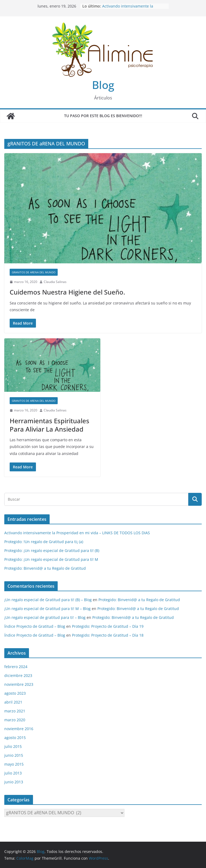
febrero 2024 (16, 667)
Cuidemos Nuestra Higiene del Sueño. (67, 292)
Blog (103, 85)
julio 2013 (13, 773)
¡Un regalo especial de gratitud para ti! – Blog (45, 617)
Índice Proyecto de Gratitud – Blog (35, 626)
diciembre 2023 (18, 675)
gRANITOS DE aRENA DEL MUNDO (34, 272)
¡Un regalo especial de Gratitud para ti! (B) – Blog (48, 600)
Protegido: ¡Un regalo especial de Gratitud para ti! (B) (52, 550)
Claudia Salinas (55, 282)
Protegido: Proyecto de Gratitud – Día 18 (108, 635)
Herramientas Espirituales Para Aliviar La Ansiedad (49, 425)
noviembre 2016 (19, 729)
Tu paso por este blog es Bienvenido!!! (103, 116)
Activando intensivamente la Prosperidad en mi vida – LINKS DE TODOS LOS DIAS (77, 533)
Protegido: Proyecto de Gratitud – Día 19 (108, 626)
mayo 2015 (14, 764)
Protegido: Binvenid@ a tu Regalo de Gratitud (45, 568)
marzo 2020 (15, 720)
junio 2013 (14, 782)
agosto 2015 (15, 738)
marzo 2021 (15, 711)
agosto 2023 (15, 693)
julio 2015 (13, 746)
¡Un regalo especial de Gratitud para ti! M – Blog (47, 609)
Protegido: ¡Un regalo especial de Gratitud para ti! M (51, 559)
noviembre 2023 (19, 684)
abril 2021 (13, 702)
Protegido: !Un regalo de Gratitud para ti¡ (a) (44, 542)
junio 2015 (14, 755)
